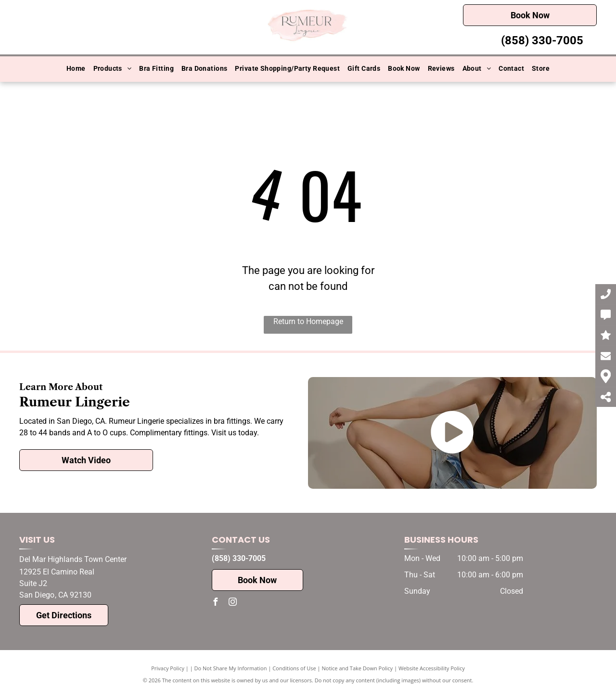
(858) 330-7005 (542, 40)
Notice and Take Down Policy (358, 668)
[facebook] (216, 603)
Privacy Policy (168, 668)
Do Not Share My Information (231, 668)
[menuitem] (76, 69)
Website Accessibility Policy (432, 668)
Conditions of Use (294, 668)
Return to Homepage (308, 321)
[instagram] (233, 603)
